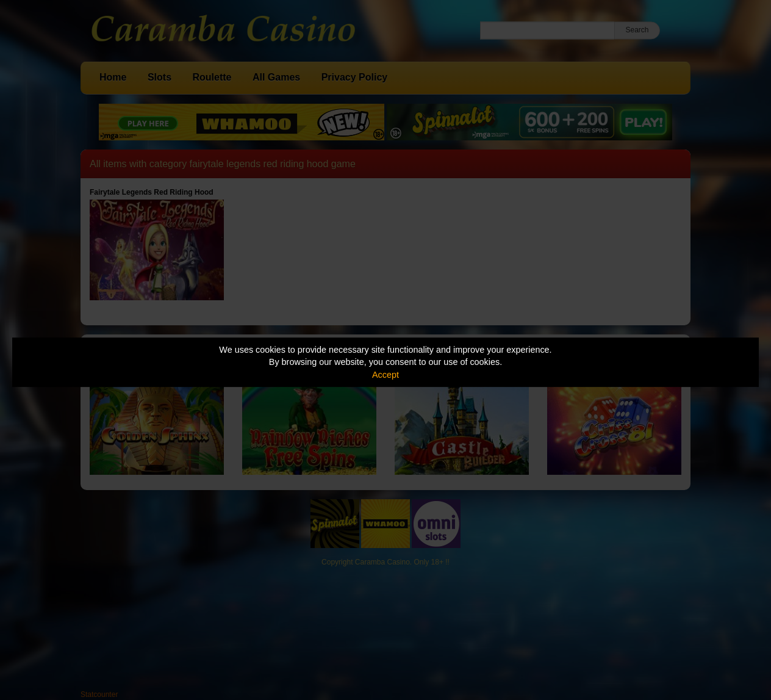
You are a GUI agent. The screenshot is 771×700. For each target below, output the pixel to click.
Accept (385, 375)
